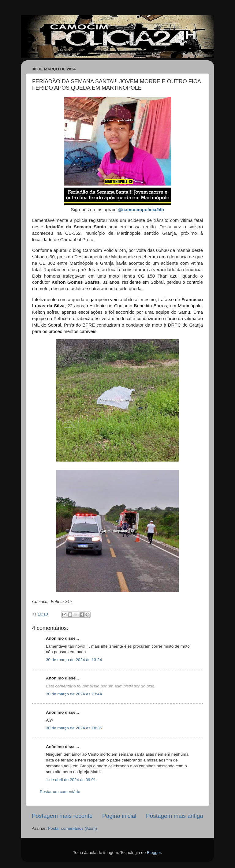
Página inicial (119, 816)
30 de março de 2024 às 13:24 (74, 660)
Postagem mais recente (62, 816)
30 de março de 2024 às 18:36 (74, 728)
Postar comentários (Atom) (73, 828)
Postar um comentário (60, 792)
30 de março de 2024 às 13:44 (74, 694)
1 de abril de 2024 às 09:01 (71, 780)
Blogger (154, 853)
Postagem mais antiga (175, 816)
